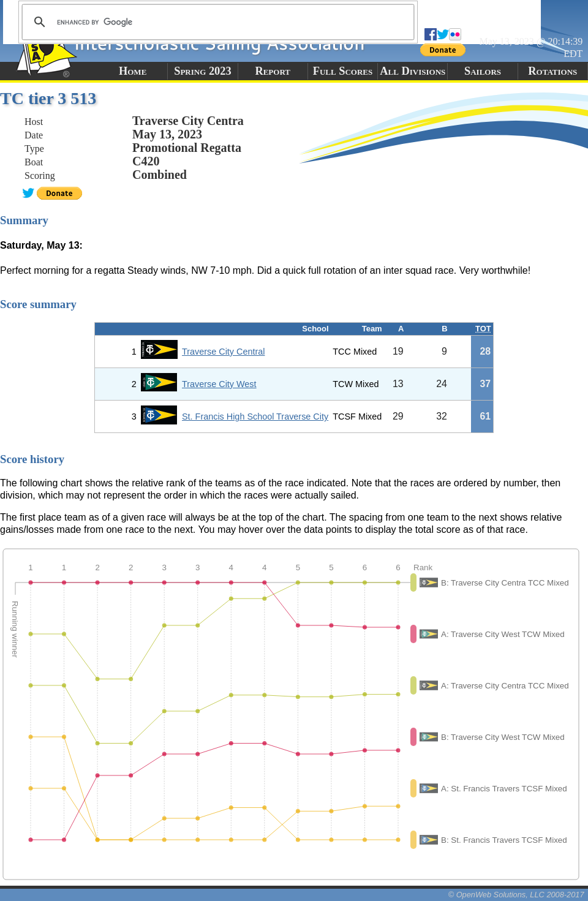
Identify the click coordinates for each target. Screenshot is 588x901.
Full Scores (343, 71)
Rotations (552, 71)
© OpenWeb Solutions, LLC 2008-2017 (516, 895)
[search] (216, 22)
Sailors (483, 71)
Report (273, 71)
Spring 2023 (203, 71)
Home (133, 71)
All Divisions (413, 71)
